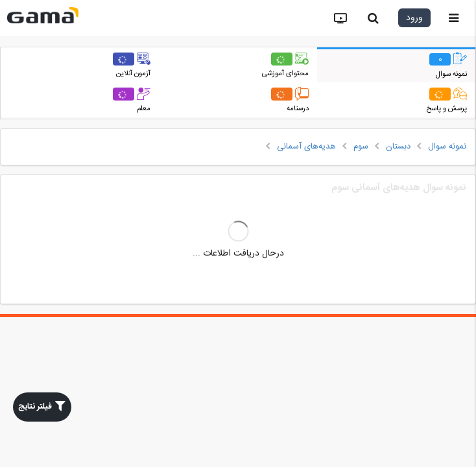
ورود (414, 18)
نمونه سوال (447, 147)
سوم (361, 147)
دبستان (398, 147)
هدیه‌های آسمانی (306, 147)
